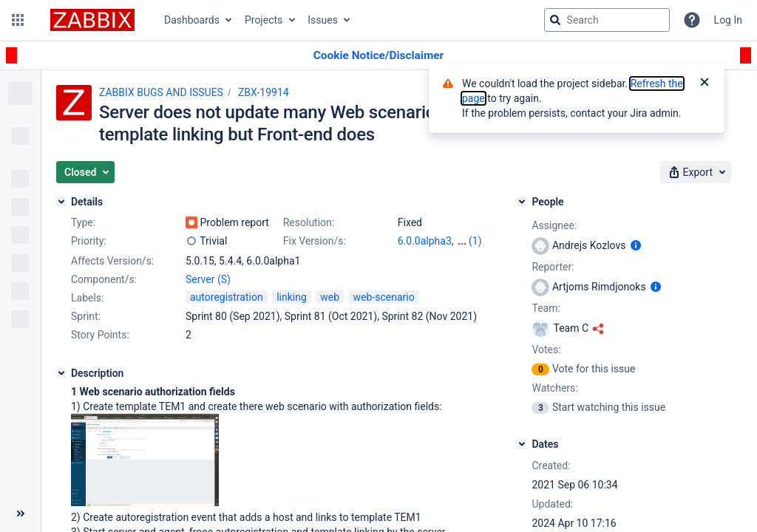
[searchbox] (607, 20)
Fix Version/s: (315, 241)
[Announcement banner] (378, 56)
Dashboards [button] (192, 20)
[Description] (61, 373)
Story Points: (100, 335)
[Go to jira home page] (92, 20)
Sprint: (86, 316)
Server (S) (208, 279)
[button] (18, 20)
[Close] (705, 83)
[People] (522, 202)
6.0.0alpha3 (425, 241)
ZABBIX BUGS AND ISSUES (161, 92)
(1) (475, 241)
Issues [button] (323, 20)
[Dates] (522, 444)
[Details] (61, 202)
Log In (728, 20)
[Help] (692, 20)
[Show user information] (636, 245)
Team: (546, 308)
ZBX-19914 (264, 92)
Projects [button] (264, 20)
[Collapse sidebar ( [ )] (20, 514)
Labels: (87, 298)
